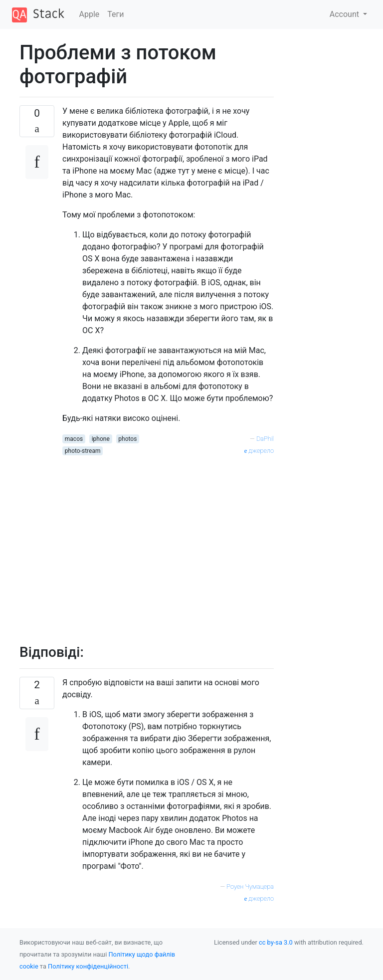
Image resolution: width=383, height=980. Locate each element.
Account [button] (345, 14)
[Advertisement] (168, 544)
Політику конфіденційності (88, 966)
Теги (115, 14)
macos (74, 439)
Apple (90, 14)
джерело (259, 451)
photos (127, 439)
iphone (101, 439)
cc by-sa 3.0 (276, 942)
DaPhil (265, 439)
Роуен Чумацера (250, 886)
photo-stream (83, 451)
